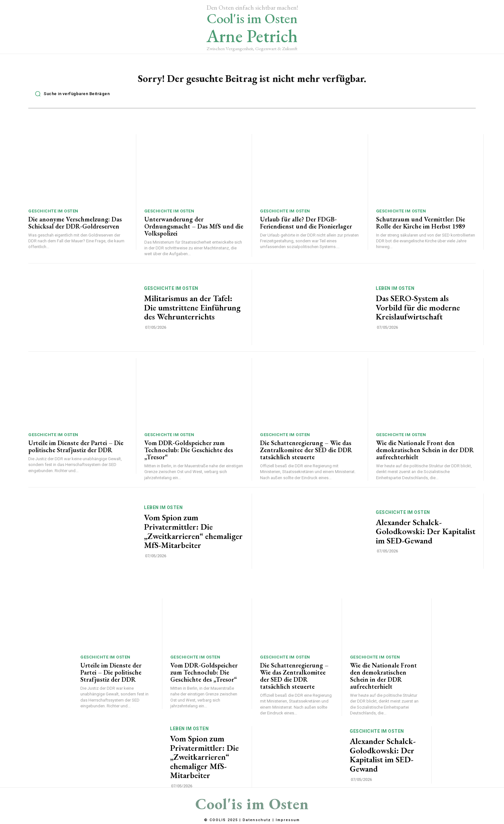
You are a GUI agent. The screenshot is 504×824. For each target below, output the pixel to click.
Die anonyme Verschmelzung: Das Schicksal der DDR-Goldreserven (75, 226)
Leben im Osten (395, 291)
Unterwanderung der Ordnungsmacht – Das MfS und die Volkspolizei (194, 229)
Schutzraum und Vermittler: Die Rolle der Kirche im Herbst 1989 (421, 226)
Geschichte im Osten (53, 214)
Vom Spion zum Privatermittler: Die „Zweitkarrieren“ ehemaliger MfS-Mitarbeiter (193, 535)
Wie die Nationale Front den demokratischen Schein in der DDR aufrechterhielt (425, 453)
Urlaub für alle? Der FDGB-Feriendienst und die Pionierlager (306, 226)
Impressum (288, 820)
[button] (71, 97)
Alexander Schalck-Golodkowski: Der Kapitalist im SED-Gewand (426, 535)
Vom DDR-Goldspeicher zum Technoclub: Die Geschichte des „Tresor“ (189, 453)
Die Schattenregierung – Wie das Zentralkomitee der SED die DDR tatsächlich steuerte (306, 453)
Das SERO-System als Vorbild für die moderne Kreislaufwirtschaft (418, 311)
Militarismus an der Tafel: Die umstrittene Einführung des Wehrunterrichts (192, 311)
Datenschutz (257, 820)
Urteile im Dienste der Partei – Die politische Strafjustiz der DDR (76, 450)
